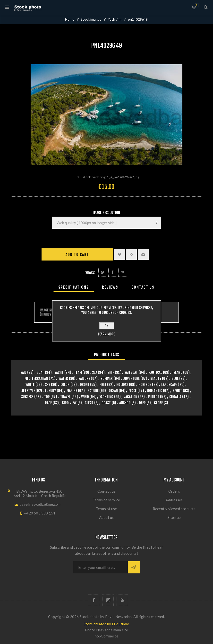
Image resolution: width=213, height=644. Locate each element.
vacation (131, 397)
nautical (155, 372)
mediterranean (36, 379)
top (47, 397)
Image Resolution (106, 213)
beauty (156, 379)
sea (95, 372)
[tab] (74, 287)
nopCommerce (106, 636)
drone (85, 385)
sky (48, 385)
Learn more (107, 334)
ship (111, 372)
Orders (174, 491)
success (27, 397)
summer (107, 379)
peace (133, 391)
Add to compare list (131, 254)
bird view (69, 403)
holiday (122, 385)
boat (40, 372)
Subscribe (134, 567)
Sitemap (174, 517)
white (30, 385)
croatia (175, 397)
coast (106, 403)
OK (106, 326)
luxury (50, 391)
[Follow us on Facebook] (94, 600)
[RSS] (122, 600)
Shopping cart (197, 5)
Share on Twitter (103, 272)
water (63, 379)
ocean (113, 391)
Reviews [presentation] (110, 287)
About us (106, 517)
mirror (154, 397)
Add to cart (77, 255)
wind (85, 397)
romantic (155, 391)
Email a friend (143, 254)
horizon (145, 385)
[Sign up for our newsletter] (101, 567)
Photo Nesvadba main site (107, 630)
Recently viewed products (174, 509)
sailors (84, 379)
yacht (59, 372)
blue (175, 379)
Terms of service (106, 500)
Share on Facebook (113, 272)
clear (89, 403)
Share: (90, 272)
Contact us (106, 491)
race (48, 403)
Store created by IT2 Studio (106, 624)
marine (72, 391)
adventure (132, 379)
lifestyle (28, 391)
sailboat (131, 372)
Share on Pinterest (123, 272)
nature (93, 391)
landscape (169, 385)
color (65, 385)
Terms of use (106, 509)
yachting (106, 397)
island (177, 372)
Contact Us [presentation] (143, 287)
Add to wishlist (119, 254)
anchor (125, 403)
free (103, 385)
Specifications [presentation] (74, 287)
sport (177, 391)
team (78, 372)
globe (158, 403)
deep (142, 403)
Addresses (174, 500)
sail (23, 372)
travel (65, 397)
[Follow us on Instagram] (108, 600)
